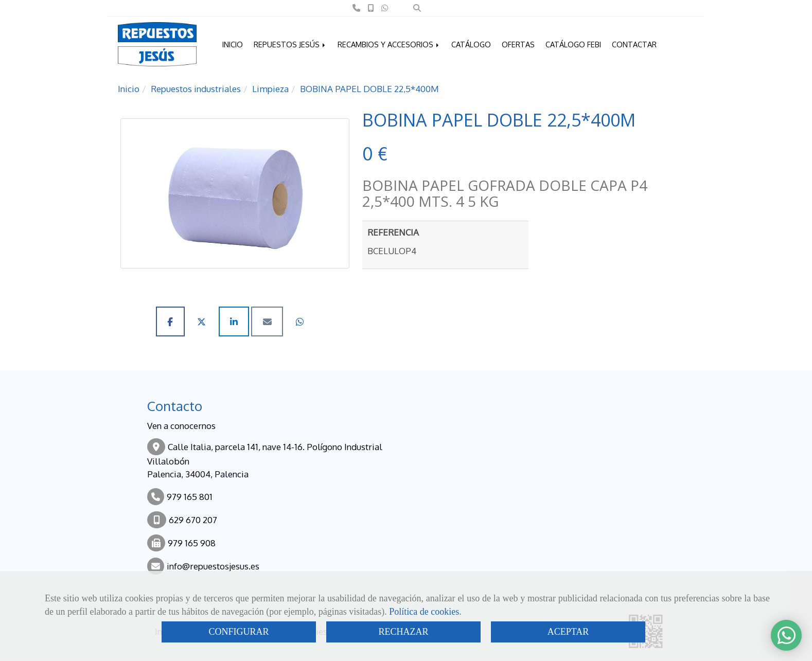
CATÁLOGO (471, 44)
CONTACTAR (634, 44)
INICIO (233, 44)
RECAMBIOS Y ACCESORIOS (389, 44)
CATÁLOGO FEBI (573, 44)
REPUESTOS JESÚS (290, 44)
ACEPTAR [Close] (568, 632)
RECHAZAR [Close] (403, 632)
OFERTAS (518, 44)
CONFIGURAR (239, 632)
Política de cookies (424, 612)
